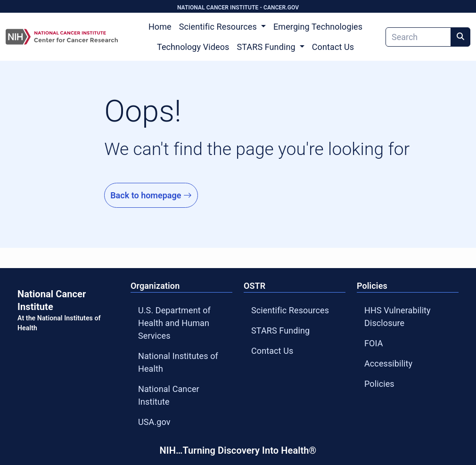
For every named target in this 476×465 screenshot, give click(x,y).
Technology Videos (193, 47)
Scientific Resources (290, 310)
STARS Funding (280, 330)
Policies (379, 384)
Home (160, 27)
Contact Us (333, 47)
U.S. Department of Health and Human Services (174, 323)
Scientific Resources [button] (219, 27)
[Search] (418, 37)
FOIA (374, 343)
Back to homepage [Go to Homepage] (151, 195)
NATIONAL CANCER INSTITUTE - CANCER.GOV (238, 8)
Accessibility (388, 363)
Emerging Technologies (318, 27)
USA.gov (154, 422)
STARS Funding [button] (267, 47)
